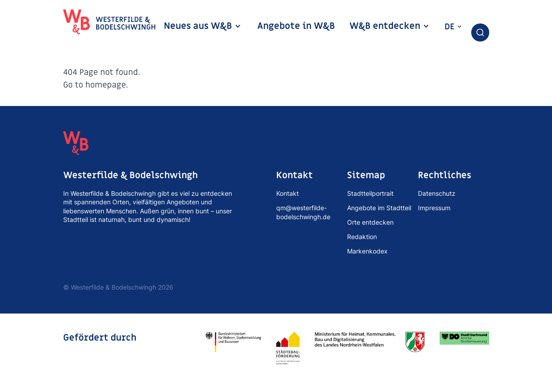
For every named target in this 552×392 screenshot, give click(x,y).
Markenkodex (367, 251)
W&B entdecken (390, 26)
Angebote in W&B (296, 26)
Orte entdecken (370, 222)
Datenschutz (437, 193)
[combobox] (480, 32)
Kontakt (288, 193)
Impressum (434, 208)
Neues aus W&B (203, 26)
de (453, 27)
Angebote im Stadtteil (379, 208)
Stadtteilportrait (370, 193)
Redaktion (362, 237)
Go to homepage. (95, 85)
